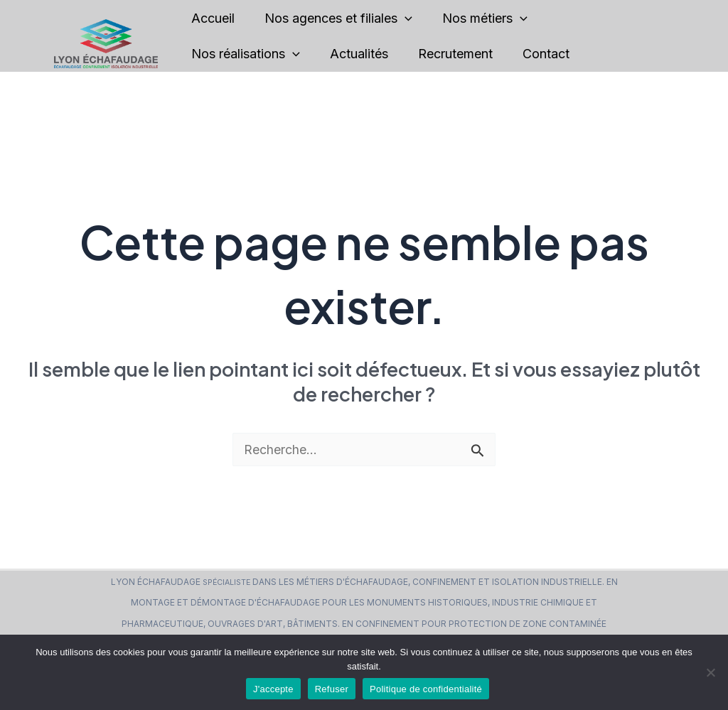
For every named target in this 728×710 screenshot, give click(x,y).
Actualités (370, 54)
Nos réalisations (248, 54)
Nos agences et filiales (349, 18)
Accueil (216, 18)
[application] (416, 18)
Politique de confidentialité (426, 689)
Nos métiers (503, 18)
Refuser (332, 689)
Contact (572, 54)
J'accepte (273, 689)
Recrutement (474, 54)
